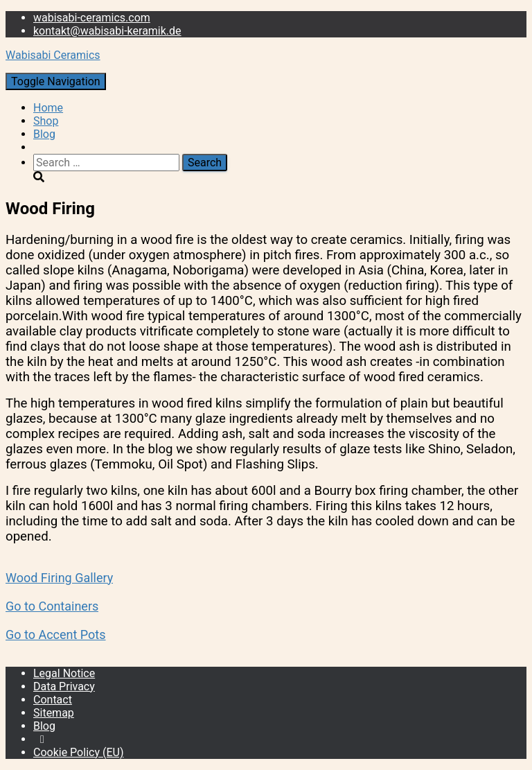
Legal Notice (64, 673)
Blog (44, 134)
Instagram (42, 743)
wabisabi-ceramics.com (92, 18)
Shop (46, 121)
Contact (53, 700)
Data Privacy (64, 686)
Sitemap (54, 713)
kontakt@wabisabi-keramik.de (107, 31)
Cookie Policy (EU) (78, 752)
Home (48, 108)
